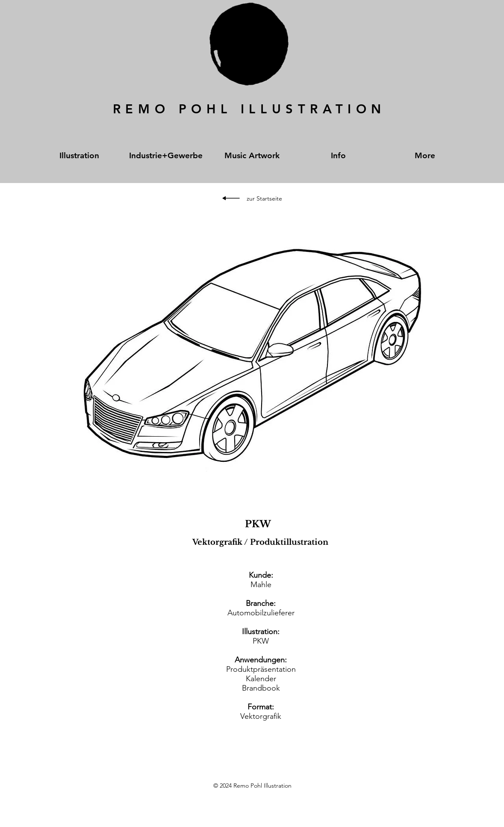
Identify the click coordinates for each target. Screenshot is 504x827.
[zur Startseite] (264, 199)
